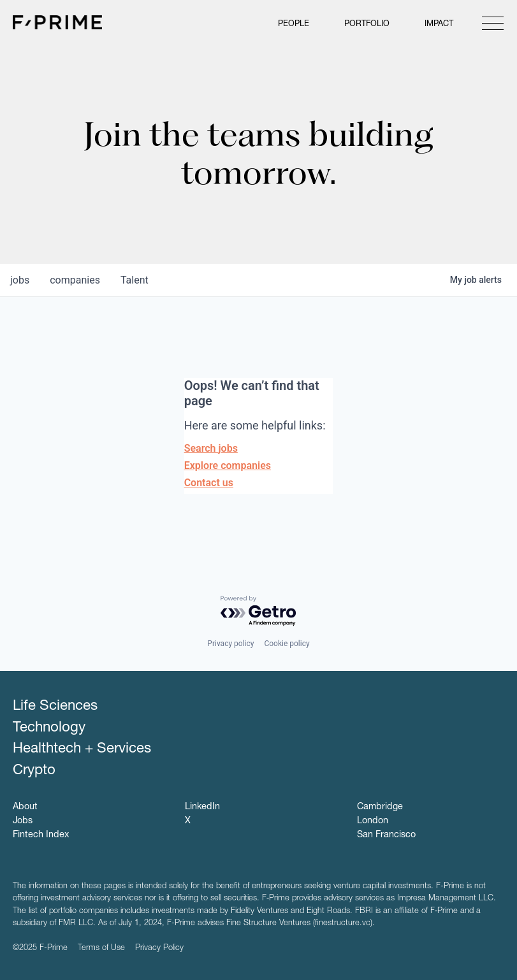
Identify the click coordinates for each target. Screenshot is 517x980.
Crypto (34, 771)
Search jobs (211, 448)
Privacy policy (230, 644)
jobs (20, 280)
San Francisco (386, 835)
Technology (49, 728)
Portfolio (367, 25)
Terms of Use (101, 948)
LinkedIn (202, 807)
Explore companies (228, 465)
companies (75, 280)
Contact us (209, 483)
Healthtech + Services (82, 749)
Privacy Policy (159, 948)
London (373, 821)
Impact (439, 25)
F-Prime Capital (57, 22)
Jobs (23, 821)
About (25, 807)
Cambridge (380, 807)
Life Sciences (55, 707)
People (294, 25)
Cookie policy (287, 644)
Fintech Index (41, 835)
